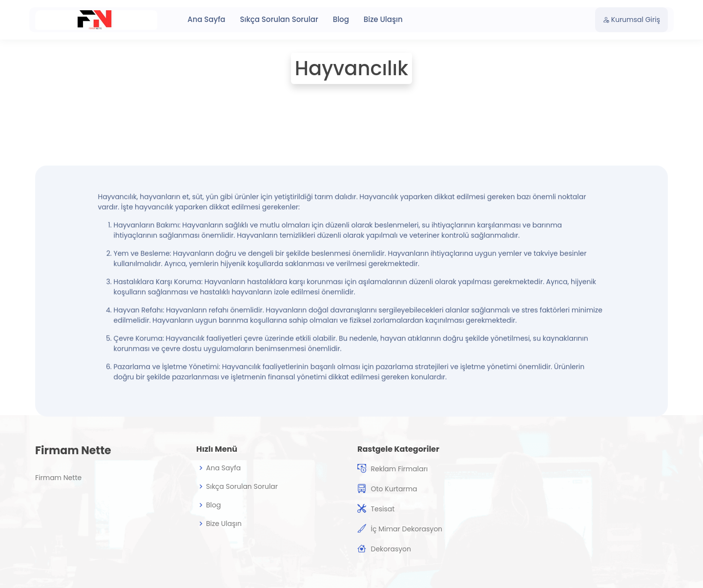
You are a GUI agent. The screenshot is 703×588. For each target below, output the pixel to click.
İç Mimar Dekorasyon (406, 529)
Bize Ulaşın (383, 19)
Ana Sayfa (206, 19)
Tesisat (383, 509)
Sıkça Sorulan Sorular (279, 19)
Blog (341, 19)
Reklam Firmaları (399, 469)
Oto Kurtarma (394, 489)
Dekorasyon (391, 549)
